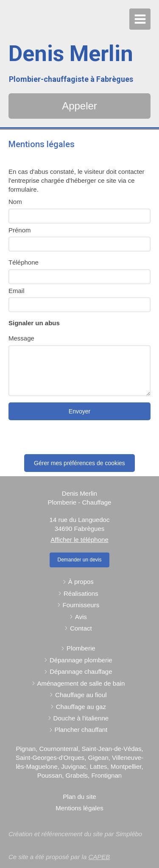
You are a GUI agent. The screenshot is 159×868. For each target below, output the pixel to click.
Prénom (20, 230)
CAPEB (99, 857)
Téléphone (24, 262)
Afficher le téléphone (79, 540)
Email (17, 291)
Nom (15, 202)
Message (21, 338)
